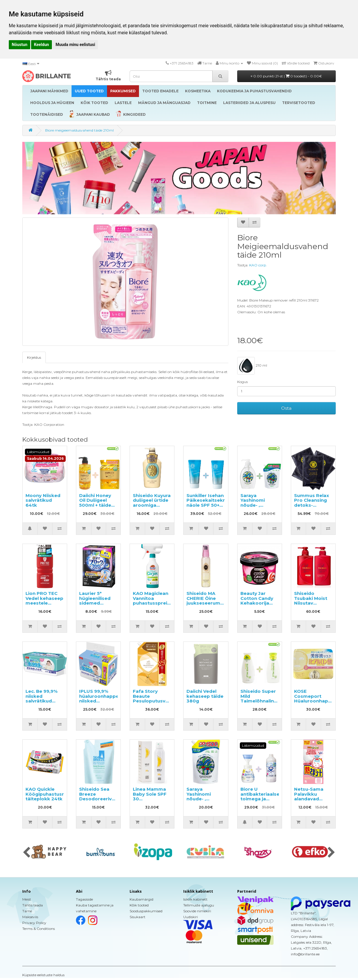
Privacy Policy (34, 923)
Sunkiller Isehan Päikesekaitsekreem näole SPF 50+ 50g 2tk (211, 503)
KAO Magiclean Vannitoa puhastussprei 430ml (151, 601)
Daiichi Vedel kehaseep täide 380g (205, 696)
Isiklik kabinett (195, 899)
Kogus (242, 382)
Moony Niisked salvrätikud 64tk (43, 500)
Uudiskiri (191, 917)
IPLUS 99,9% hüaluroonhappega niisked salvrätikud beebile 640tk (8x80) (102, 703)
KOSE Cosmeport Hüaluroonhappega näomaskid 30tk (317, 701)
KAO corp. (258, 265)
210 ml (252, 366)
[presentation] (27, 853)
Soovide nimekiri (197, 911)
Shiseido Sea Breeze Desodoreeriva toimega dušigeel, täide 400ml (97, 801)
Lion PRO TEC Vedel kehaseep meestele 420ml (44, 601)
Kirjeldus (34, 357)
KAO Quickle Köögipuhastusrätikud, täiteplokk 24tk (53, 794)
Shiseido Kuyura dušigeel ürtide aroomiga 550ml (152, 503)
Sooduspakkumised (146, 911)
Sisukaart (138, 917)
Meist (27, 899)
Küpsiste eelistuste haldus (43, 975)
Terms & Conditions (39, 929)
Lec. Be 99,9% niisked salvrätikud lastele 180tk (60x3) (41, 701)
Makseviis (30, 917)
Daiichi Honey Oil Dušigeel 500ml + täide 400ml (95, 503)
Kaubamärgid (141, 899)
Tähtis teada (33, 905)
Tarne (27, 911)
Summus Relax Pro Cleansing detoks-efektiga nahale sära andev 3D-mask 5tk (313, 508)
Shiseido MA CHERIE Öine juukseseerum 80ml (203, 601)
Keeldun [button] (41, 45)
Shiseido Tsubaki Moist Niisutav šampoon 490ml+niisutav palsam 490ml (312, 605)
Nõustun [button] (19, 45)
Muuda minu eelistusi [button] (75, 45)
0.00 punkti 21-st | (286, 76)
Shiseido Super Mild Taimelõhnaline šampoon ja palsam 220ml (259, 701)
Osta (286, 408)
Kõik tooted (139, 905)
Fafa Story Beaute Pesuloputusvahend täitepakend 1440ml (157, 701)
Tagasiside (84, 899)
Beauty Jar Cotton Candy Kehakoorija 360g (257, 601)
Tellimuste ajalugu (199, 905)
